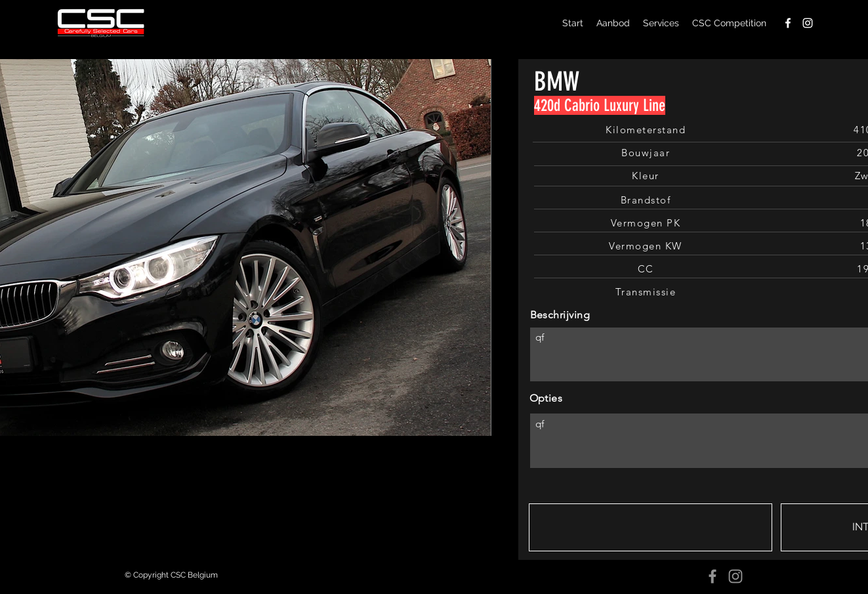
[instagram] (808, 23)
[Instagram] (735, 576)
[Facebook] (713, 576)
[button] (651, 527)
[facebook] (788, 23)
